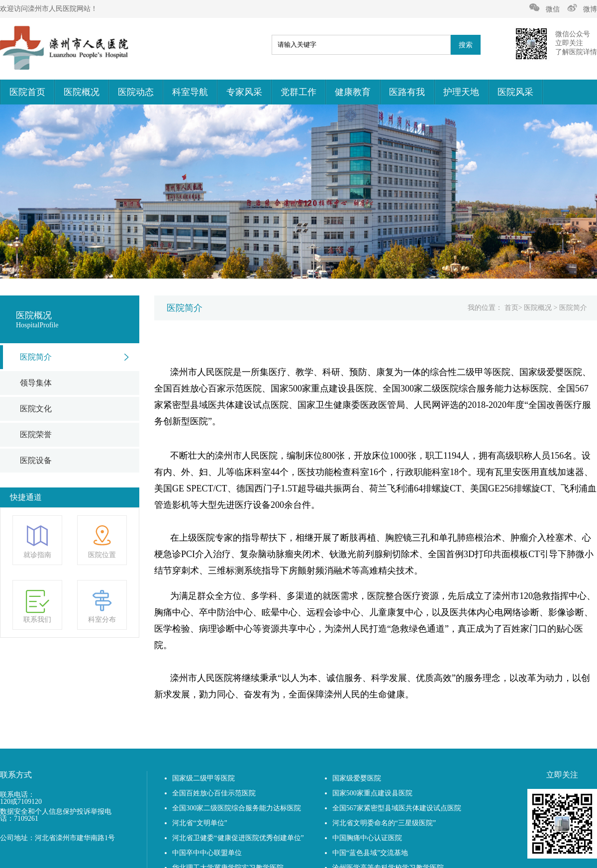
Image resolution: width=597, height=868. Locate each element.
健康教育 (353, 92)
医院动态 (136, 92)
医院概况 (82, 92)
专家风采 (244, 92)
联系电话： (17, 795)
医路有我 (407, 92)
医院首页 (27, 92)
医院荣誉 (36, 434)
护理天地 (461, 92)
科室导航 (190, 92)
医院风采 (515, 92)
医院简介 (36, 357)
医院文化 (36, 409)
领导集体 (36, 383)
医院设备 (36, 460)
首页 (511, 308)
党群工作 (298, 92)
